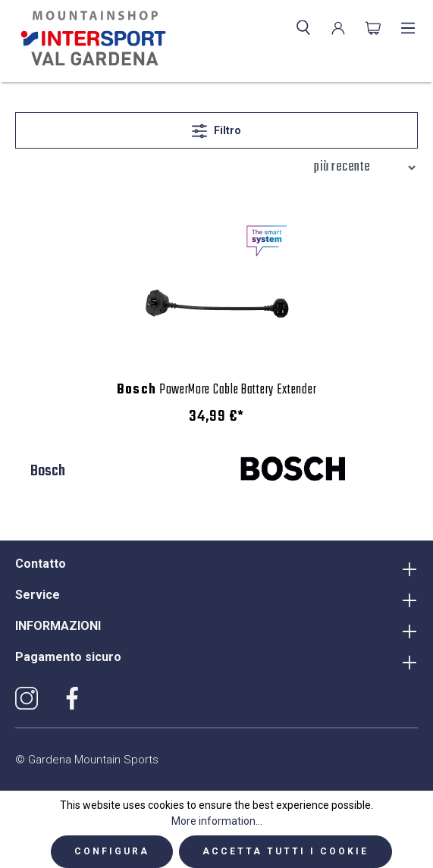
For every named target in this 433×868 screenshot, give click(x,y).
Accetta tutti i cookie (286, 851)
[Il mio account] (338, 28)
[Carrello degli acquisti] (373, 28)
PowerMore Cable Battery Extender (217, 390)
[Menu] (408, 28)
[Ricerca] (303, 28)
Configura (112, 851)
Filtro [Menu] (216, 128)
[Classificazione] (361, 168)
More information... (217, 821)
